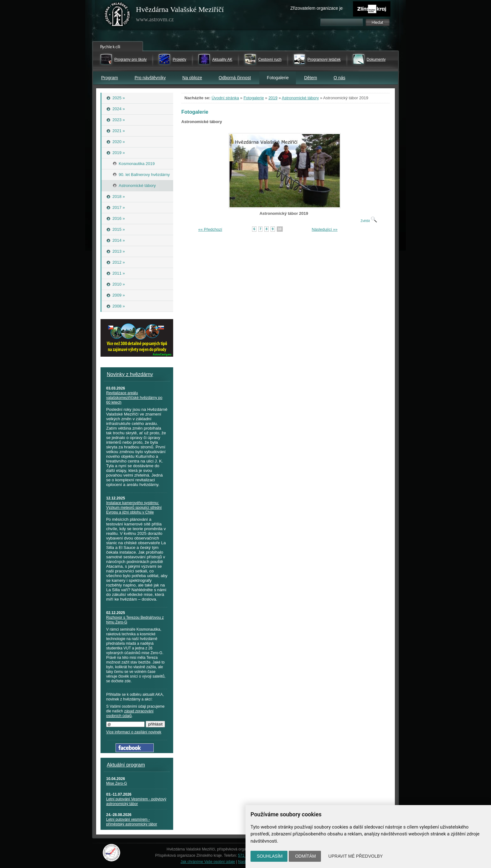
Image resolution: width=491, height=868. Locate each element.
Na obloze (192, 78)
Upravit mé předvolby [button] (356, 856)
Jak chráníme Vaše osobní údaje (208, 862)
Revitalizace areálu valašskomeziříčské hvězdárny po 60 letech (134, 398)
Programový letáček (324, 59)
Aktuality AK (222, 59)
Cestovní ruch (270, 59)
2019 (273, 98)
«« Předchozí (210, 229)
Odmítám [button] (305, 856)
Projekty (179, 59)
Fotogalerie (254, 98)
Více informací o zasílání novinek (134, 732)
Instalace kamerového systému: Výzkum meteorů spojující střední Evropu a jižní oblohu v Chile (134, 508)
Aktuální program (126, 765)
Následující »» (324, 229)
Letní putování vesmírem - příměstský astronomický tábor (132, 822)
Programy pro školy (130, 59)
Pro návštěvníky (150, 78)
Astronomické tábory (300, 98)
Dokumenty (376, 59)
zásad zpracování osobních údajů (130, 713)
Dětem (310, 78)
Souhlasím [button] (270, 856)
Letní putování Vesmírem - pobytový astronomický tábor (136, 801)
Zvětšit (369, 221)
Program (110, 78)
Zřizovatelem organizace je (316, 8)
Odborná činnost (235, 78)
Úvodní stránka (225, 98)
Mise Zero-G (117, 783)
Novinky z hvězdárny (130, 374)
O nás (339, 78)
